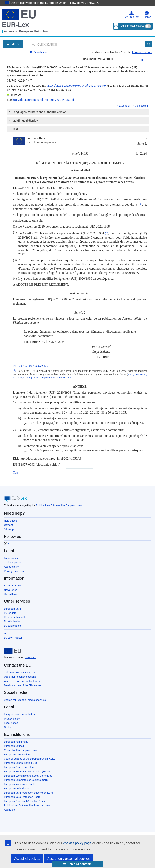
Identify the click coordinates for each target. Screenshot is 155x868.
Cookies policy (12, 563)
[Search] (149, 44)
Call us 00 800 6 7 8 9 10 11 (19, 673)
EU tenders (10, 613)
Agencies (9, 810)
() (141, 205)
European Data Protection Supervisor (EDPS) (29, 793)
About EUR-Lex (12, 586)
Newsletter (10, 590)
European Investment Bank (19, 784)
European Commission (17, 754)
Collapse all (140, 106)
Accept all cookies (27, 859)
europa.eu (30, 657)
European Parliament (16, 742)
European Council (14, 746)
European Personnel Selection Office (25, 801)
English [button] (147, 15)
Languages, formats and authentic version (37, 112)
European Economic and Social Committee (28, 776)
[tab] (78, 112)
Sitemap (9, 529)
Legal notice (11, 558)
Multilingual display (23, 120)
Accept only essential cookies (69, 859)
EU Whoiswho (12, 621)
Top (15, 473)
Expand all (124, 106)
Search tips (38, 52)
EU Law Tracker (13, 638)
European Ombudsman (17, 788)
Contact (8, 525)
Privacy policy (12, 719)
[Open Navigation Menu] (13, 44)
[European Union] (13, 651)
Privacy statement (14, 571)
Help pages (10, 521)
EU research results (15, 617)
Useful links (11, 594)
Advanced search (142, 52)
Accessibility (11, 567)
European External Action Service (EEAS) (27, 771)
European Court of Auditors (19, 767)
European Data (12, 609)
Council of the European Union (21, 750)
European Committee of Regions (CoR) (26, 780)
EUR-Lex (15, 25)
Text (13, 129)
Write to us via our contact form (22, 681)
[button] (77, 864)
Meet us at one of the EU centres (23, 685)
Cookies (9, 727)
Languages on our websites (20, 714)
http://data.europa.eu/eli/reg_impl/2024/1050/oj (76, 86)
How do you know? (85, 3)
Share (145, 61)
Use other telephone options (20, 677)
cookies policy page (77, 843)
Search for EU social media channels (25, 700)
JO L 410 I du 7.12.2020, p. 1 (33, 366)
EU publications (13, 626)
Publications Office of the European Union (60, 505)
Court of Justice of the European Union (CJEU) (30, 759)
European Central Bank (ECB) (20, 763)
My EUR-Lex (131, 15)
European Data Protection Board (22, 797)
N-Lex (7, 634)
